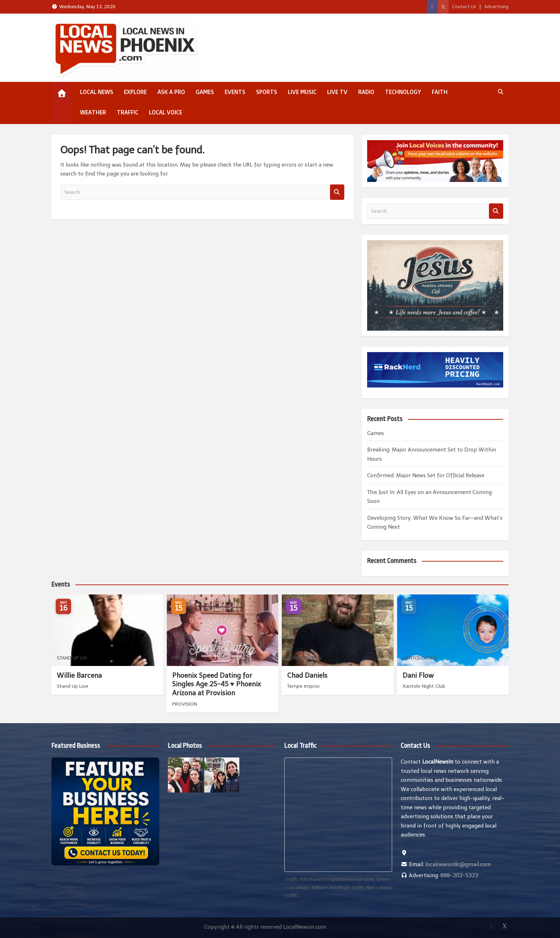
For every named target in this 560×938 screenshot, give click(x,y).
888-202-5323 (459, 875)
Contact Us (464, 7)
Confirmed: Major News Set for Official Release (426, 475)
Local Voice (166, 112)
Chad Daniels (307, 675)
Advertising (496, 7)
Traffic (127, 112)
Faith (440, 92)
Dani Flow (418, 675)
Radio (366, 92)
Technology (403, 92)
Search (337, 192)
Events (235, 92)
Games (205, 92)
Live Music (302, 92)
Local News (97, 92)
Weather (93, 112)
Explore (135, 92)
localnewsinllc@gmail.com (458, 864)
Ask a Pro (171, 92)
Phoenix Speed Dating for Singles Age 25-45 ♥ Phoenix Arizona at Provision (217, 684)
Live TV (337, 92)
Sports (267, 92)
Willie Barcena (79, 675)
